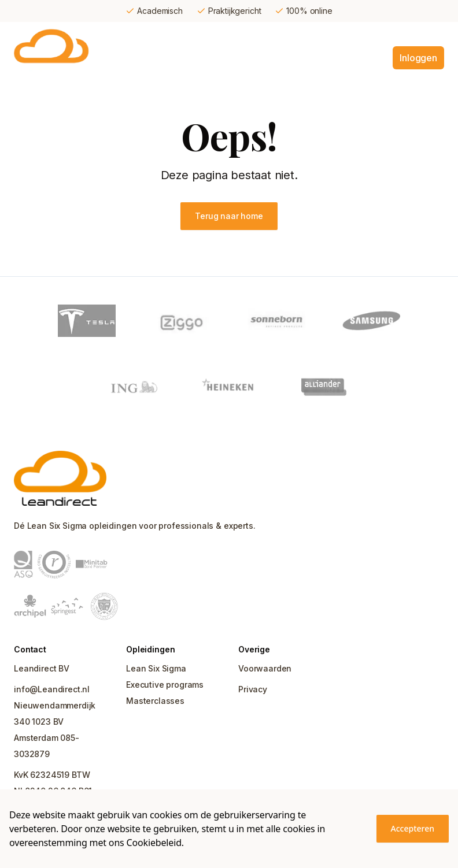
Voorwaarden (265, 668)
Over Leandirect (402, 35)
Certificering (237, 35)
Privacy (253, 689)
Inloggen (418, 58)
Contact (369, 58)
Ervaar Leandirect (315, 35)
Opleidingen (170, 35)
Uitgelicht (318, 58)
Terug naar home (229, 216)
